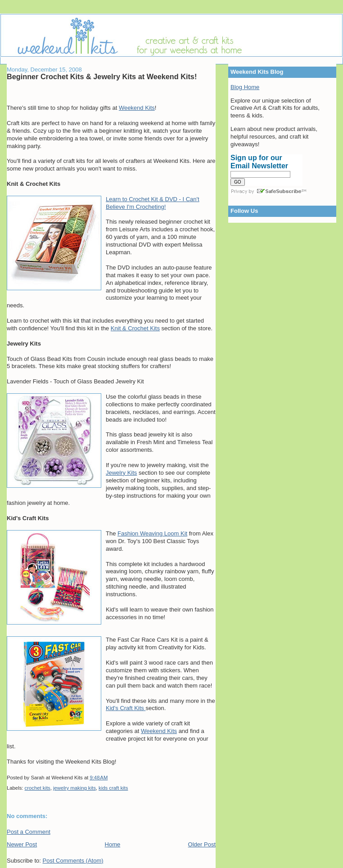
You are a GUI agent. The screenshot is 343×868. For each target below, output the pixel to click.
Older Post (202, 844)
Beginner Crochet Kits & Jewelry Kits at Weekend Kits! (102, 76)
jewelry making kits (74, 788)
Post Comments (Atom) (73, 861)
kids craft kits (113, 788)
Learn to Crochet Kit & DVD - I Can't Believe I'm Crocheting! (153, 203)
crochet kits (38, 788)
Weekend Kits (137, 108)
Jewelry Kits (121, 473)
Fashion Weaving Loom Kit (152, 533)
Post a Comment (29, 832)
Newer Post (22, 844)
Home (113, 844)
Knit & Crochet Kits (135, 328)
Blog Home (245, 87)
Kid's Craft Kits (126, 708)
